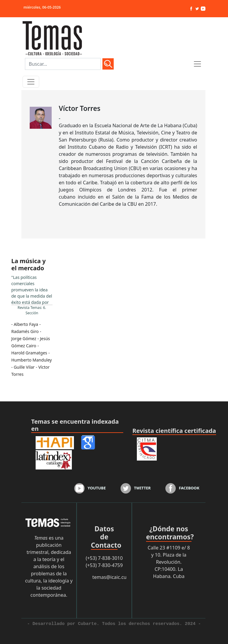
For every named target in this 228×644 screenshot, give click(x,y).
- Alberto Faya (25, 324)
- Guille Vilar (23, 367)
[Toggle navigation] (31, 82)
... (32, 289)
